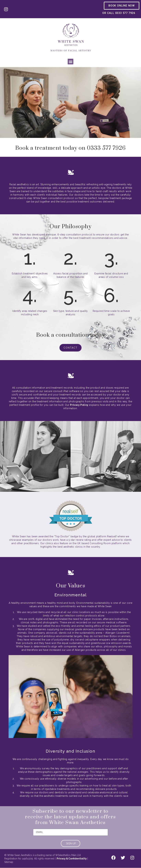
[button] (70, 62)
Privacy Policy (79, 405)
